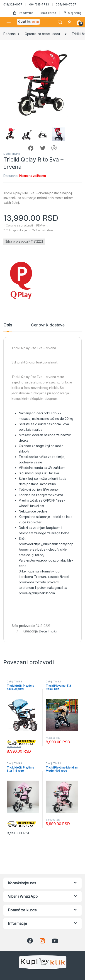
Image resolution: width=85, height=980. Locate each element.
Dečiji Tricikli (12, 154)
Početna (10, 34)
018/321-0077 (13, 4)
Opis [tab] (8, 325)
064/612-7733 (39, 4)
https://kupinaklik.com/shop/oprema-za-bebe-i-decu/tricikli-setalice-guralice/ (46, 549)
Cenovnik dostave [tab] (48, 325)
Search (60, 22)
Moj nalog (72, 13)
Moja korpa (48, 13)
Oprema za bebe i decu (42, 34)
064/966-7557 (66, 4)
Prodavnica (23, 13)
